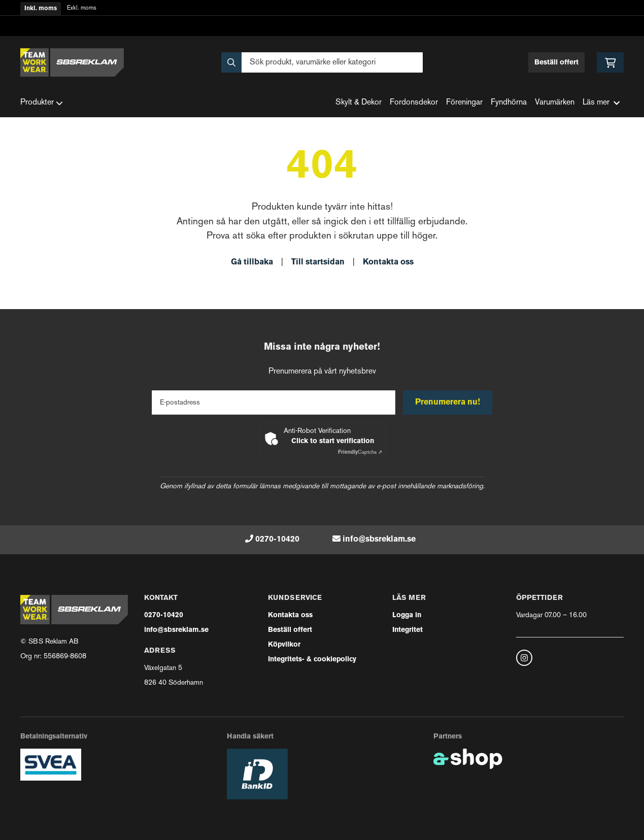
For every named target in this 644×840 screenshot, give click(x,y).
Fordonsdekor (414, 103)
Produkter (42, 103)
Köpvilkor (284, 645)
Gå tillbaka (252, 262)
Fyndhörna (509, 103)
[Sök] (322, 62)
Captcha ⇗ (360, 452)
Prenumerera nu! (448, 402)
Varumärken (555, 103)
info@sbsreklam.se (379, 540)
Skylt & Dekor (359, 103)
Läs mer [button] (601, 103)
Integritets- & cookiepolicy (312, 660)
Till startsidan (318, 262)
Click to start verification (333, 441)
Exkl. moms (82, 8)
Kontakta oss (388, 262)
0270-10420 (277, 540)
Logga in (407, 615)
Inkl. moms (41, 9)
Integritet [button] (408, 630)
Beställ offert (556, 63)
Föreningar (464, 103)
